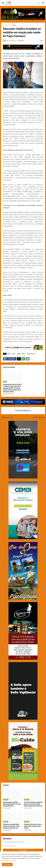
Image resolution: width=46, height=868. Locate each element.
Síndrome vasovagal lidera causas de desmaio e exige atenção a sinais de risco (11, 826)
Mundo (23, 354)
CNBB (18, 354)
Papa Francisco (31, 354)
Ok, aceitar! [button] (7, 864)
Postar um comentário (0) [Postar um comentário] (23, 411)
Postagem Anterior (8, 417)
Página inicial (7, 25)
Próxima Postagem (38, 417)
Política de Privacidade (9, 860)
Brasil (14, 354)
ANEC (14, 25)
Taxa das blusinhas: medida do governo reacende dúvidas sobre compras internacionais (33, 804)
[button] (3, 3)
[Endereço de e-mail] (23, 846)
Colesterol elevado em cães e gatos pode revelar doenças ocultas (33, 826)
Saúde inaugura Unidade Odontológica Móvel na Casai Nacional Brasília (12, 804)
